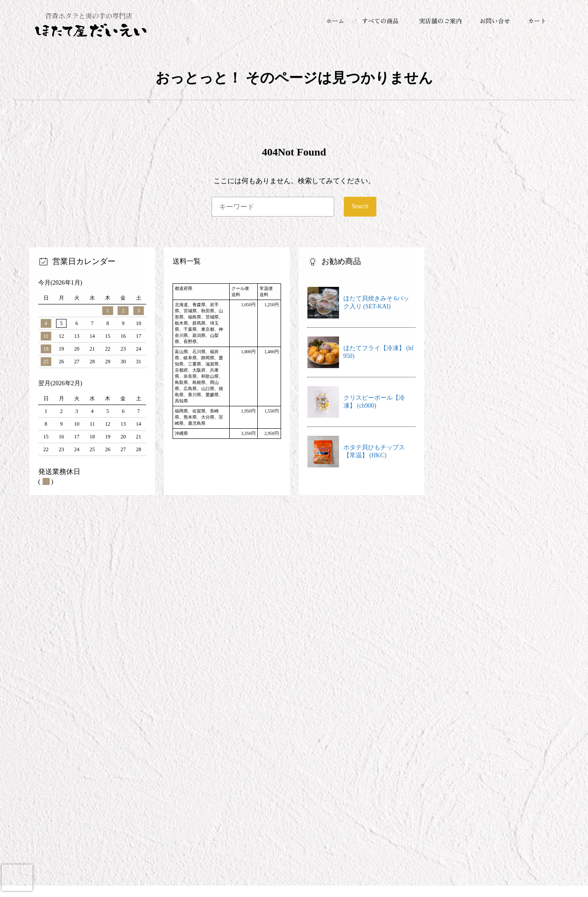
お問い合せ (495, 21)
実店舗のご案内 (440, 21)
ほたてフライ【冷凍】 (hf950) (379, 353)
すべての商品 (380, 21)
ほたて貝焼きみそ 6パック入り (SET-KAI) (377, 303)
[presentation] (17, 878)
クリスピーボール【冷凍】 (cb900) (374, 403)
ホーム (335, 21)
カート (537, 21)
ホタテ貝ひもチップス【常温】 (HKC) (374, 452)
